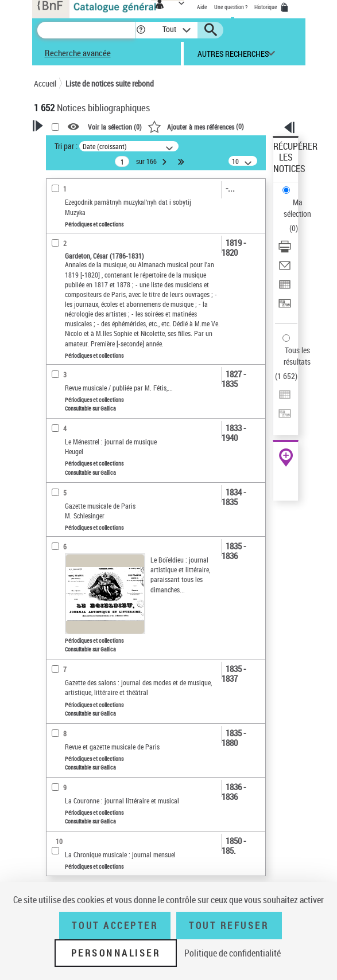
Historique (266, 7)
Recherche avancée (78, 53)
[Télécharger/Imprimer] (285, 250)
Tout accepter (115, 926)
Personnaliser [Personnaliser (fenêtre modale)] (116, 953)
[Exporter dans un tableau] (285, 288)
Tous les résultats (297, 356)
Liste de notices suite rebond (110, 83)
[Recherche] (86, 30)
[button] (141, 30)
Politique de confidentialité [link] (233, 953)
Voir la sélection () (115, 127)
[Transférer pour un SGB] (285, 307)
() (196, 126)
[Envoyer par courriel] (285, 269)
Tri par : (66, 146)
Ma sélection (297, 208)
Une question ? (231, 7)
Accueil (45, 83)
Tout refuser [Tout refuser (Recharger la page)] (229, 926)
